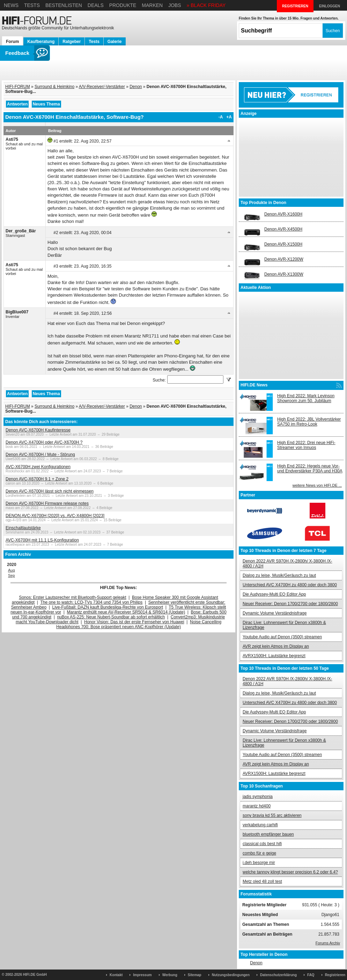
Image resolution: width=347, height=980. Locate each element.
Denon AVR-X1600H (283, 214)
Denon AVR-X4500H (283, 229)
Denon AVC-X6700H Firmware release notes (47, 503)
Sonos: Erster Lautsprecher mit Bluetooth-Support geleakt (73, 597)
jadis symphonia (258, 797)
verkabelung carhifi (260, 825)
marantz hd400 (257, 806)
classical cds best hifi (262, 844)
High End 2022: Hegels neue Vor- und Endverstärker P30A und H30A (310, 469)
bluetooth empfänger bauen (268, 834)
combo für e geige (259, 853)
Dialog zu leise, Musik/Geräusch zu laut (279, 575)
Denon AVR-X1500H (283, 244)
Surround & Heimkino (54, 87)
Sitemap (195, 975)
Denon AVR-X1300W (284, 274)
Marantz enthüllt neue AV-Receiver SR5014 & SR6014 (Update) (126, 612)
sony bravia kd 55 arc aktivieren (272, 815)
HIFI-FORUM (18, 87)
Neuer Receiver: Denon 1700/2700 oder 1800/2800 (290, 604)
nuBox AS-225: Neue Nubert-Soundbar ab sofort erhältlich (111, 617)
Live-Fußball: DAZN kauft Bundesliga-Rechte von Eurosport (108, 607)
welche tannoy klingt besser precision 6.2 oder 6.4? (290, 872)
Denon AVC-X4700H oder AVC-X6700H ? (44, 442)
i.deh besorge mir (259, 863)
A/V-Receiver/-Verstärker (102, 87)
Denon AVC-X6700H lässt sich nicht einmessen (50, 491)
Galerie (115, 42)
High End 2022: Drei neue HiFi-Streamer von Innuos (306, 445)
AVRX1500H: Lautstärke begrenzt (274, 656)
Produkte (123, 5)
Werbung (170, 975)
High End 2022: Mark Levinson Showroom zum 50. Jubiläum (306, 398)
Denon (136, 87)
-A (221, 117)
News (11, 5)
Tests (32, 5)
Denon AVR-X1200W (284, 259)
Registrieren (335, 975)
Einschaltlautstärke (23, 528)
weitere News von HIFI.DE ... (317, 485)
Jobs (175, 5)
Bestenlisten (64, 5)
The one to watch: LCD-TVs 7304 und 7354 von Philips (91, 602)
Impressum (142, 975)
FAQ (311, 975)
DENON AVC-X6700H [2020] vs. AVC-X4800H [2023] (55, 516)
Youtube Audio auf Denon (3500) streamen (282, 637)
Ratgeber (72, 42)
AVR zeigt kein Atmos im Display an (276, 646)
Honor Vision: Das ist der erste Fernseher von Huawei (134, 622)
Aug (12, 570)
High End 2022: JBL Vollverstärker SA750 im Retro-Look (309, 422)
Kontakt (116, 975)
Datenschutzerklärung (278, 975)
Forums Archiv (328, 943)
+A (229, 117)
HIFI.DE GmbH (35, 975)
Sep (12, 575)
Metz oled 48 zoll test (262, 881)
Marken (152, 5)
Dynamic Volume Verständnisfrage (275, 613)
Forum (12, 42)
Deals (96, 5)
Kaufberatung (41, 42)
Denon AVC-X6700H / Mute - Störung (40, 455)
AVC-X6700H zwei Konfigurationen (38, 467)
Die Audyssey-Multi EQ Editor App (274, 594)
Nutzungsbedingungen (231, 975)
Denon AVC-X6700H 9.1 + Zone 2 (37, 479)
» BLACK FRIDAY (206, 5)
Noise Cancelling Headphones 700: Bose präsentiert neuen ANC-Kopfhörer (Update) (139, 624)
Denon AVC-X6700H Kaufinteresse (38, 430)
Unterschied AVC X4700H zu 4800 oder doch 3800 (290, 585)
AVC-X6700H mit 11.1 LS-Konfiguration (42, 540)
